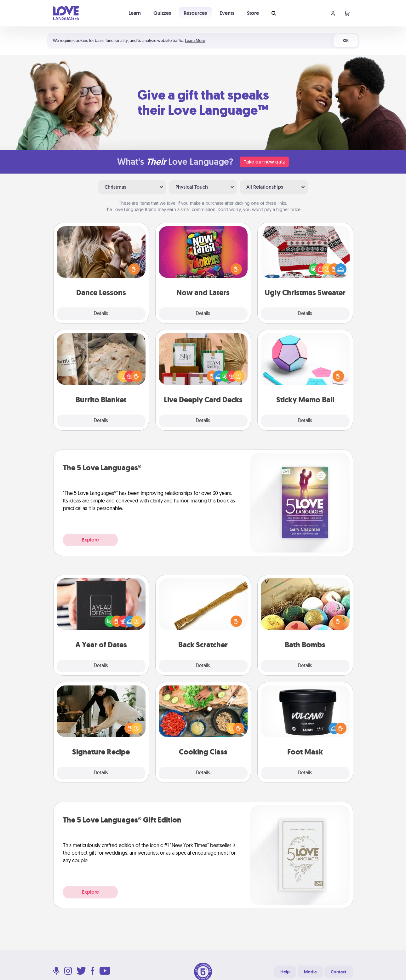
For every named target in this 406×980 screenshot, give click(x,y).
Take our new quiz (264, 162)
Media (310, 972)
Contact (339, 972)
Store (253, 13)
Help (285, 972)
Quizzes (162, 13)
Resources (195, 13)
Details (101, 314)
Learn (135, 13)
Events (227, 13)
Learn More (195, 40)
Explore (90, 540)
